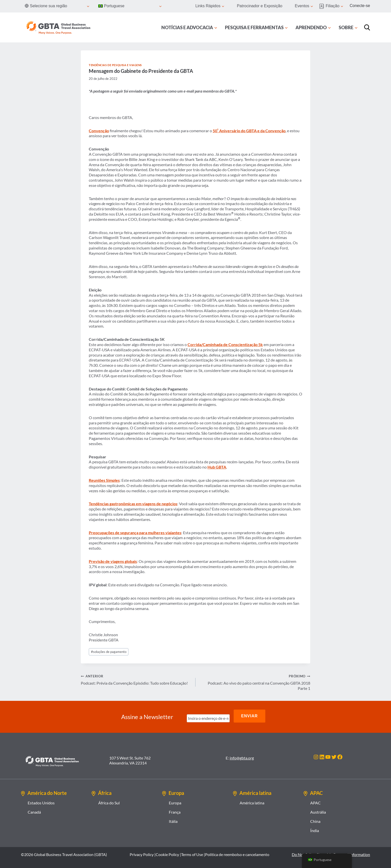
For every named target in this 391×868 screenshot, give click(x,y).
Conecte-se (360, 6)
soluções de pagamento (109, 652)
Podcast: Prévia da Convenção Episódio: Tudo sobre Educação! (136, 679)
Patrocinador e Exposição (260, 6)
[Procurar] (367, 27)
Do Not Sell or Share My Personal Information (331, 852)
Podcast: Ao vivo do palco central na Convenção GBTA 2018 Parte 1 (255, 682)
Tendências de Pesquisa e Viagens (115, 65)
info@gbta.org (242, 755)
